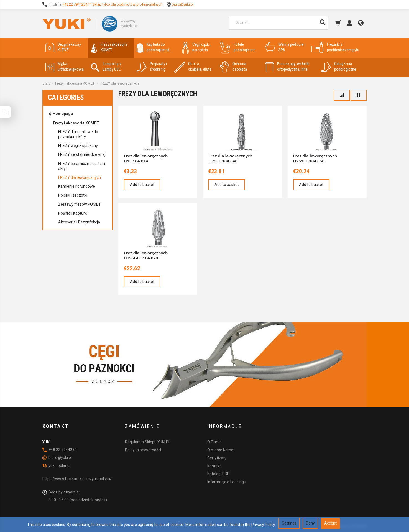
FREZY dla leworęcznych (80, 177)
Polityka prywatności (143, 450)
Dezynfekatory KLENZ (63, 47)
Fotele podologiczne (238, 47)
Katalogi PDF (218, 474)
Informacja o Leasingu (227, 482)
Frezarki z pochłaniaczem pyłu (335, 47)
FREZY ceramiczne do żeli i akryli (82, 166)
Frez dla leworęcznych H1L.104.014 (146, 158)
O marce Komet (221, 450)
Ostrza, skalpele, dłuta (193, 67)
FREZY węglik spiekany (78, 146)
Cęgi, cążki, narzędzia (196, 47)
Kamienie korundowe (77, 186)
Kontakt (214, 466)
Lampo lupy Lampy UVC (106, 67)
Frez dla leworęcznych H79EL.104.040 (230, 158)
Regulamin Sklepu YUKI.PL (148, 442)
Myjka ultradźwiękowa (64, 67)
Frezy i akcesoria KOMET (109, 47)
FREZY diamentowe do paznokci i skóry (78, 134)
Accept (330, 523)
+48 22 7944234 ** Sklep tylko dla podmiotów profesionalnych (112, 4)
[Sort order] (342, 95)
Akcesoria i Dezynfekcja (79, 222)
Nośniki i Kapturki (73, 213)
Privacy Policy (263, 525)
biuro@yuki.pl (183, 4)
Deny (310, 523)
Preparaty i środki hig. (152, 67)
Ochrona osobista (233, 67)
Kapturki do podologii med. (153, 47)
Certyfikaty (217, 458)
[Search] (323, 23)
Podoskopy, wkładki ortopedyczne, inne (287, 67)
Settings (289, 523)
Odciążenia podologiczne (338, 67)
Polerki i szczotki (73, 195)
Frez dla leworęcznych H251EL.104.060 (315, 158)
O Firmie (214, 442)
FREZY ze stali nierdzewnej (82, 154)
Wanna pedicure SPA (285, 47)
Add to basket (142, 185)
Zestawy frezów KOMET (80, 204)
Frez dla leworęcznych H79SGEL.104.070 (146, 255)
